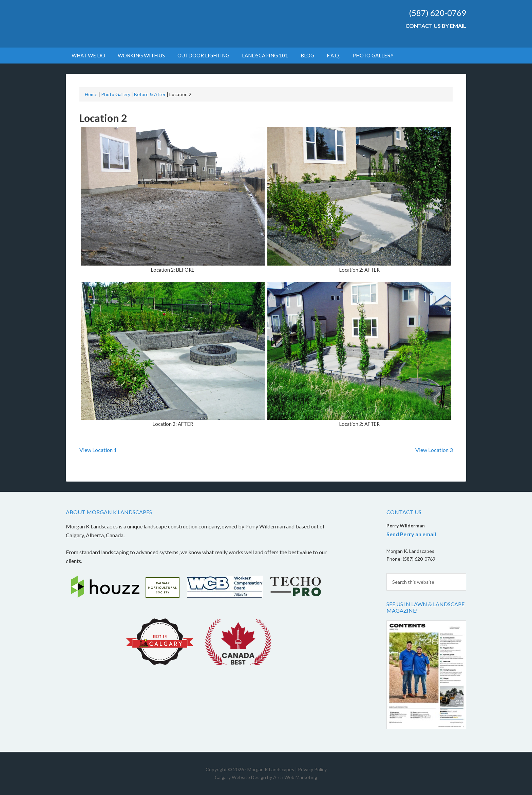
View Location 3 (434, 450)
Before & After (150, 94)
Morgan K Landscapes (123, 24)
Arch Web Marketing (295, 777)
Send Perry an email (411, 534)
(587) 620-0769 (438, 13)
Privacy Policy (312, 769)
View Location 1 (98, 450)
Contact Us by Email (436, 26)
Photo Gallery (116, 94)
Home (91, 94)
